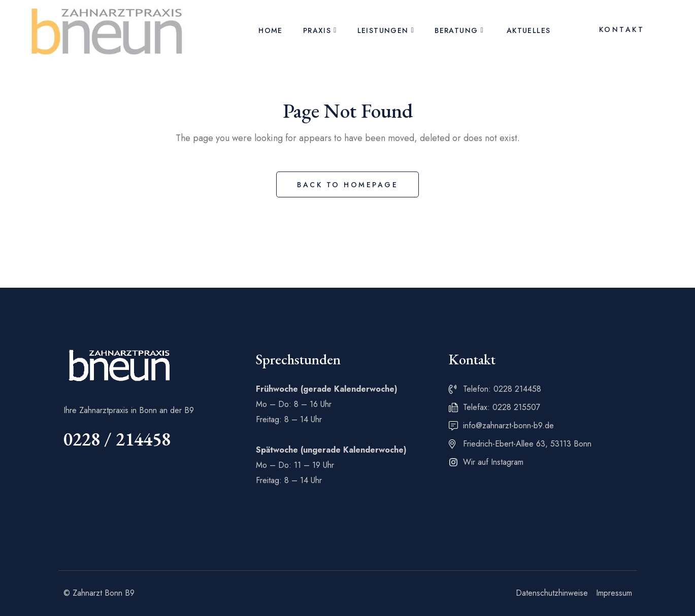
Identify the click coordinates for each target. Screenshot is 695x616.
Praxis (317, 30)
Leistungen (383, 30)
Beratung (456, 30)
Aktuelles (529, 30)
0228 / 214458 (117, 439)
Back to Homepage (347, 185)
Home (271, 30)
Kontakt (622, 29)
